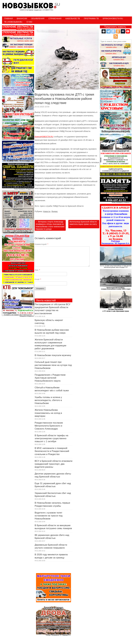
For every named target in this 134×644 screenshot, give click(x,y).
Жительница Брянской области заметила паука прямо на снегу (83, 224)
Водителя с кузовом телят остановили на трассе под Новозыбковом (49, 516)
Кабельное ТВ (73, 18)
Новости (47, 211)
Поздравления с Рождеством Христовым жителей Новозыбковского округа (50, 378)
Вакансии (22, 18)
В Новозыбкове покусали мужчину (53, 355)
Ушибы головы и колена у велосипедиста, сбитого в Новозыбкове (48, 400)
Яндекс (55, 211)
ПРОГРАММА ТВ (91, 18)
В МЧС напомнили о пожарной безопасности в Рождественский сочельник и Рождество (52, 451)
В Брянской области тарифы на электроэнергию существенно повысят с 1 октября (51, 438)
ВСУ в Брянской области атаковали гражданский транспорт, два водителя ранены (54, 464)
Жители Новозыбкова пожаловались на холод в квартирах (48, 413)
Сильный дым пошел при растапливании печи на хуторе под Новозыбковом (53, 365)
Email (38, 279)
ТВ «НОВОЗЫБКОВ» (13, 22)
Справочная (55, 18)
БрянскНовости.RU (113, 18)
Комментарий (41, 244)
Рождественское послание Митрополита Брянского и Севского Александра (49, 426)
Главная (8, 18)
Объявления (38, 18)
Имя (37, 270)
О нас (29, 22)
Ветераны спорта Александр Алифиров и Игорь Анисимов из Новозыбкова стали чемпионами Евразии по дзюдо (50, 225)
